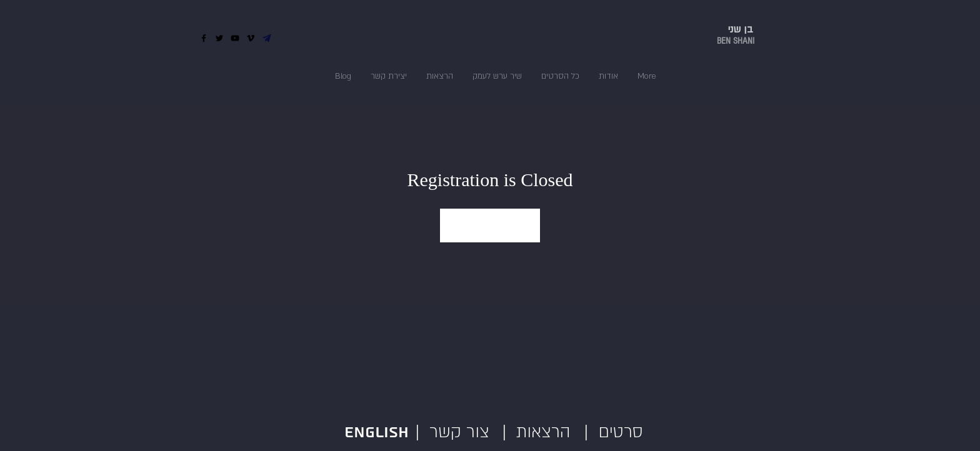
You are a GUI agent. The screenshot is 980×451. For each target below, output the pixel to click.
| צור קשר (447, 432)
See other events (490, 225)
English (379, 433)
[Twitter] (219, 38)
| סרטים (614, 432)
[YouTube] (235, 38)
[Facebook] (204, 38)
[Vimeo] (251, 38)
